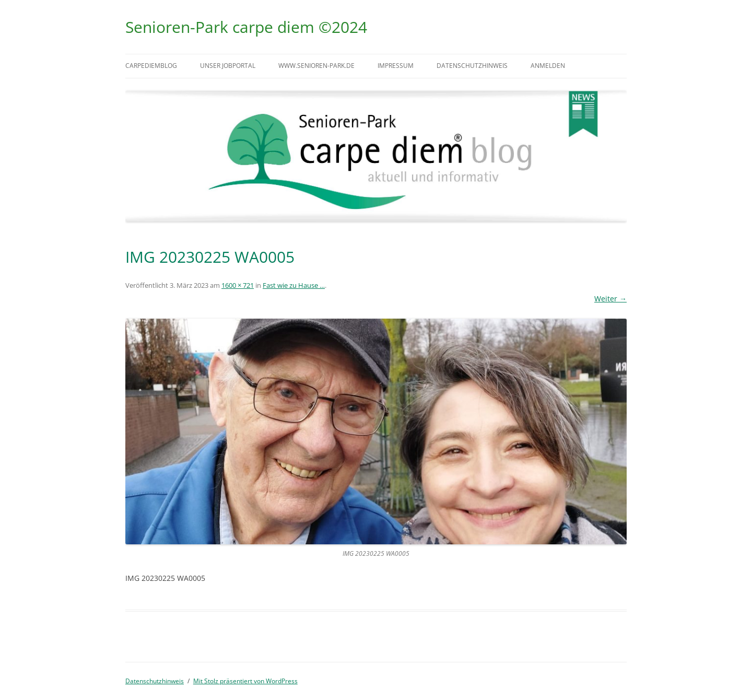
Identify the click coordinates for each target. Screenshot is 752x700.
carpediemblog (151, 66)
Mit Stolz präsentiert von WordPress (245, 681)
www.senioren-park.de (316, 66)
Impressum (396, 66)
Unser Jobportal (228, 66)
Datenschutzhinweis (472, 66)
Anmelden (548, 66)
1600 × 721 (238, 285)
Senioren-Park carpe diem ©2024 (246, 27)
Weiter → (610, 299)
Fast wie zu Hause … (294, 285)
